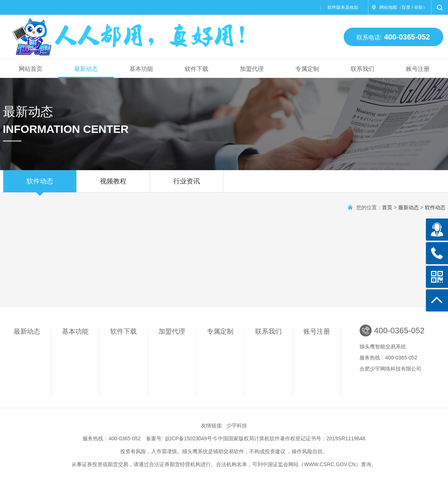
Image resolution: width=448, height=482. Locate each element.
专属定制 (307, 69)
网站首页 (31, 69)
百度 (406, 7)
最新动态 (86, 69)
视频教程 (113, 185)
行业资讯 (187, 185)
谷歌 (419, 7)
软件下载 (197, 69)
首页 (387, 207)
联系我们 (362, 69)
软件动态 (40, 185)
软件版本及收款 (343, 7)
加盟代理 (252, 69)
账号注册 (418, 69)
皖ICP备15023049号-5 (191, 438)
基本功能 (141, 69)
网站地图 (388, 7)
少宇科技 (237, 426)
